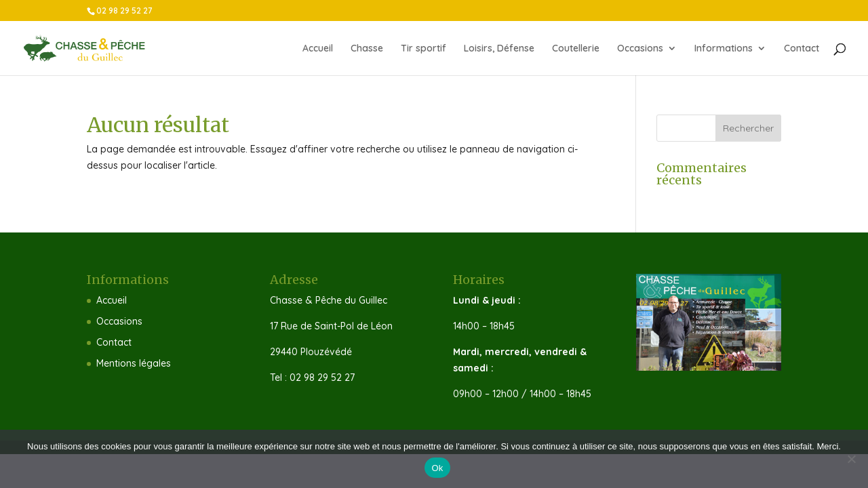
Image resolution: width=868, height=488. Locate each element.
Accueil (318, 49)
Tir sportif (423, 49)
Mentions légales (134, 363)
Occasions (640, 49)
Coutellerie (576, 49)
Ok (437, 468)
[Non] (851, 459)
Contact (802, 49)
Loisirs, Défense (499, 49)
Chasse (367, 49)
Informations (724, 49)
